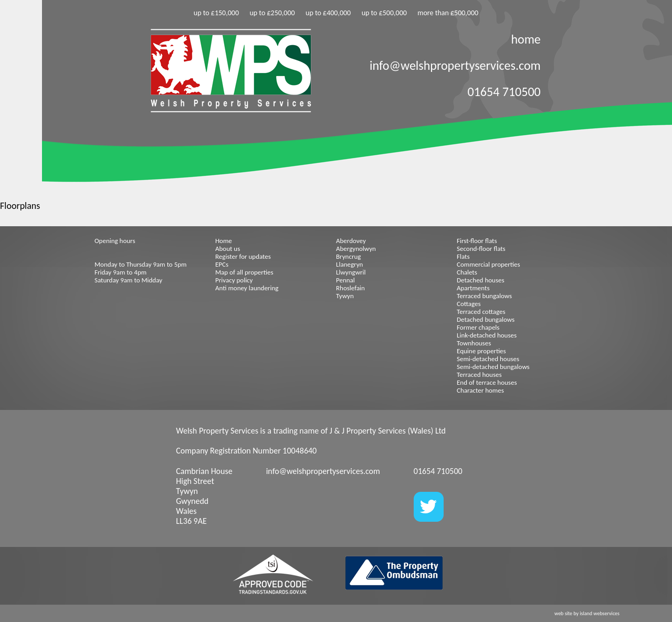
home (526, 39)
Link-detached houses (487, 335)
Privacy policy (234, 280)
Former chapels (478, 327)
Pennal (345, 280)
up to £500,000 (384, 13)
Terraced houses (479, 375)
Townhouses (474, 343)
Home (224, 241)
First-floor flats (477, 241)
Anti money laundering (247, 288)
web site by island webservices (587, 613)
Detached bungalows (486, 319)
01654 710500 (504, 92)
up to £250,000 (272, 13)
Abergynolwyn (356, 249)
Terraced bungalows (484, 296)
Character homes (480, 390)
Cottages (469, 304)
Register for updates (243, 256)
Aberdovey (351, 241)
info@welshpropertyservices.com (455, 65)
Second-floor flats (481, 249)
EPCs (222, 264)
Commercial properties (489, 264)
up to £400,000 (328, 13)
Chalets (467, 272)
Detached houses (481, 280)
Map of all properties (244, 272)
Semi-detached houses (488, 359)
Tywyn (345, 296)
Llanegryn (349, 264)
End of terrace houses (487, 382)
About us (228, 249)
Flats (463, 256)
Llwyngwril (351, 272)
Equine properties (481, 351)
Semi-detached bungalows (493, 367)
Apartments (473, 288)
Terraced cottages (481, 312)
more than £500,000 (448, 13)
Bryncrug (348, 256)
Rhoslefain (350, 288)
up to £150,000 (216, 13)
